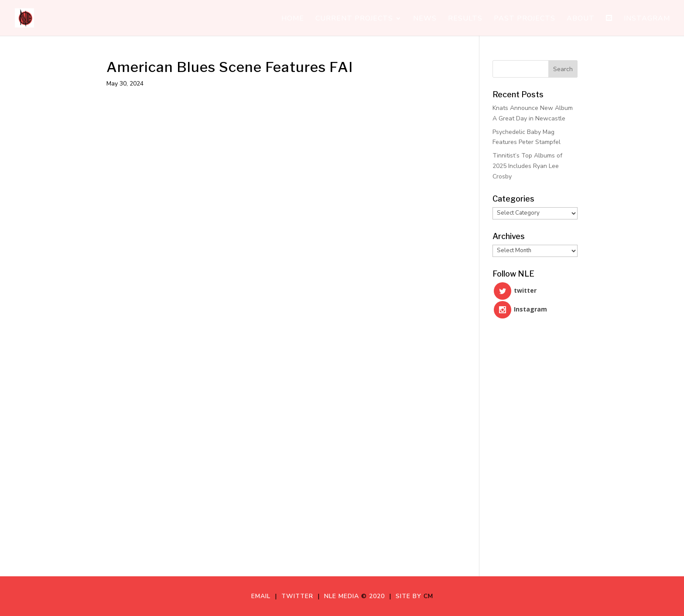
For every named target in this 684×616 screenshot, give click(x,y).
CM (428, 596)
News (425, 19)
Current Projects (354, 19)
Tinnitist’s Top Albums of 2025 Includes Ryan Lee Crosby (527, 166)
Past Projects (525, 19)
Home (293, 19)
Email (263, 596)
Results (465, 19)
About (581, 19)
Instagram (647, 19)
